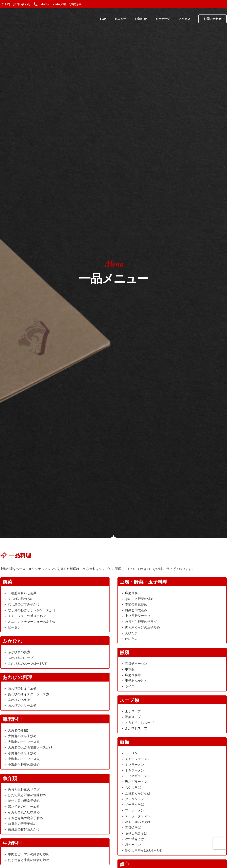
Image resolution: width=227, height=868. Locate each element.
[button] (213, 19)
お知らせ (141, 19)
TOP (103, 19)
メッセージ (163, 19)
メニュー (120, 19)
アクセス (185, 19)
